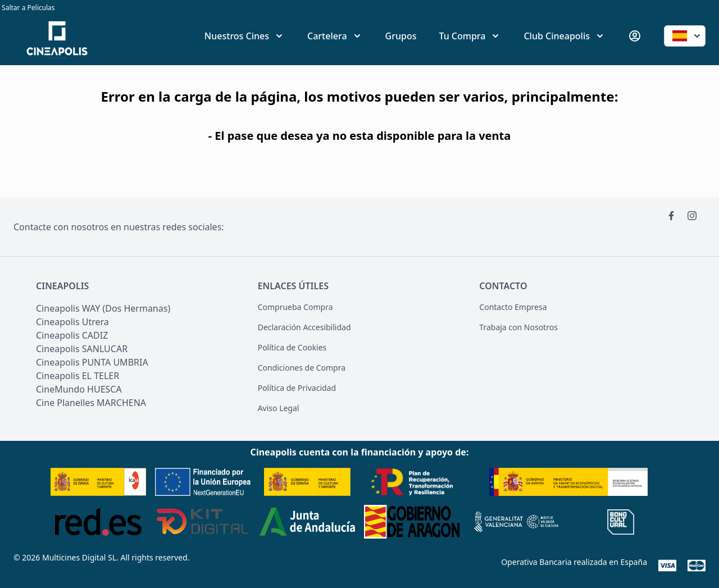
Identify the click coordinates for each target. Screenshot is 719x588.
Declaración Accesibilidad (304, 327)
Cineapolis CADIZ (72, 335)
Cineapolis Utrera (72, 322)
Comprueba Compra (295, 307)
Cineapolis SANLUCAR (82, 349)
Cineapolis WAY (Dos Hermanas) (103, 308)
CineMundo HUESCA (79, 389)
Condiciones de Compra (302, 368)
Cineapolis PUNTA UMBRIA (92, 362)
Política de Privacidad (297, 388)
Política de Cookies (292, 347)
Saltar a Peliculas (28, 8)
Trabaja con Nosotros (518, 327)
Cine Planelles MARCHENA (91, 403)
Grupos (401, 36)
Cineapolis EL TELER (78, 376)
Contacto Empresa (513, 307)
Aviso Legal (279, 408)
